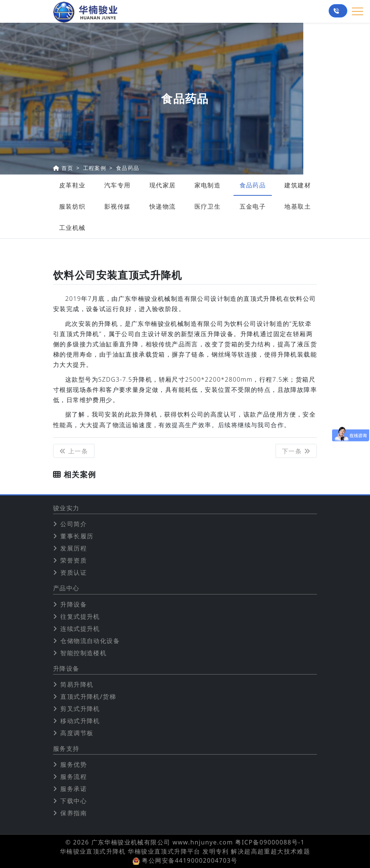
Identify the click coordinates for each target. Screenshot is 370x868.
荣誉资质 (74, 560)
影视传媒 (118, 206)
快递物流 (163, 206)
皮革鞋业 (72, 185)
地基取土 (298, 206)
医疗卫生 (208, 206)
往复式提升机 (80, 616)
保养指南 (74, 813)
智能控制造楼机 (83, 653)
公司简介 (74, 524)
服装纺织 (72, 206)
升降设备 (74, 604)
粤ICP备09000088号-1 (270, 842)
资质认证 (74, 572)
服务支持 (66, 749)
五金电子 (253, 206)
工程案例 (95, 168)
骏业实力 (66, 508)
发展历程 (74, 548)
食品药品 (128, 168)
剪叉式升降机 (80, 709)
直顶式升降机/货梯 (88, 697)
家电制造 (208, 185)
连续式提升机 (80, 629)
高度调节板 (77, 733)
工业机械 (72, 228)
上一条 (74, 451)
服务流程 (74, 777)
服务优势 (74, 764)
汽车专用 (118, 185)
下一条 (296, 451)
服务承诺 (74, 789)
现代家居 (163, 185)
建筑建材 (298, 185)
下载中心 (74, 801)
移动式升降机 (80, 721)
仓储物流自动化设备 (90, 641)
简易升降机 (77, 684)
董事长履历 (77, 536)
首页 (67, 168)
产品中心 (66, 588)
